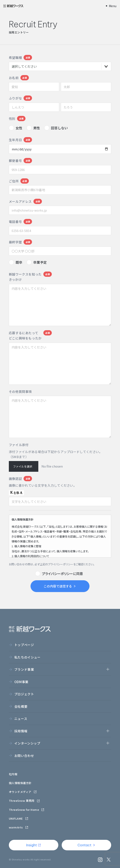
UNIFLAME (19, 818)
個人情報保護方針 (20, 783)
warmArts (19, 827)
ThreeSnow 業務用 (24, 801)
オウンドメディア (23, 792)
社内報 (13, 774)
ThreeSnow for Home (27, 810)
